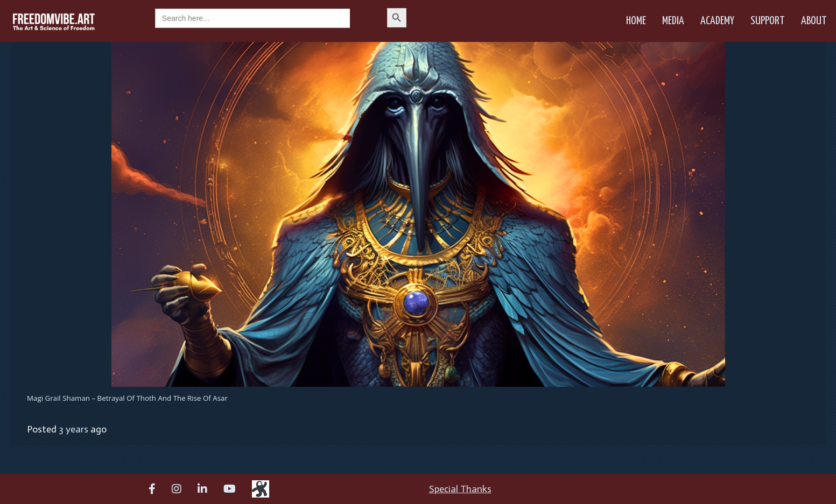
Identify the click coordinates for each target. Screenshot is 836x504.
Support (768, 21)
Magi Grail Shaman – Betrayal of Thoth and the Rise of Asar (127, 398)
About (814, 21)
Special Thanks (460, 489)
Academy (717, 21)
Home (636, 21)
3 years (73, 429)
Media (673, 21)
